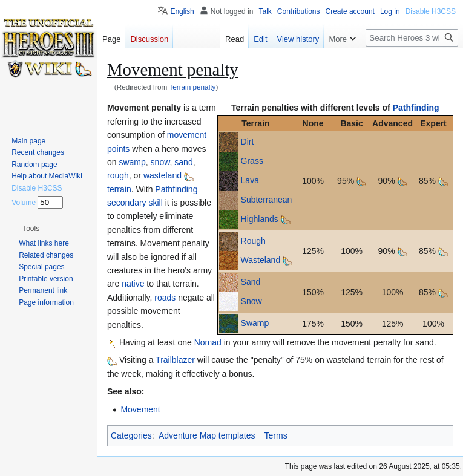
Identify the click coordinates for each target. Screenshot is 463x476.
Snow (251, 301)
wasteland (163, 175)
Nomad (208, 342)
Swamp (255, 323)
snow (160, 162)
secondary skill (135, 203)
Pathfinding (416, 108)
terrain (119, 189)
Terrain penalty (192, 87)
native (133, 284)
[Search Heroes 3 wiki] (412, 38)
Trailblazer (175, 360)
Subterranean (267, 200)
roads (165, 298)
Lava (250, 180)
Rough (253, 241)
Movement (140, 409)
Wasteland (261, 260)
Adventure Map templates (207, 435)
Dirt (248, 142)
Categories (131, 435)
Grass (252, 161)
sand (183, 162)
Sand (251, 282)
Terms (276, 435)
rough (118, 175)
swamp (132, 162)
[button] (31, 229)
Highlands (260, 219)
